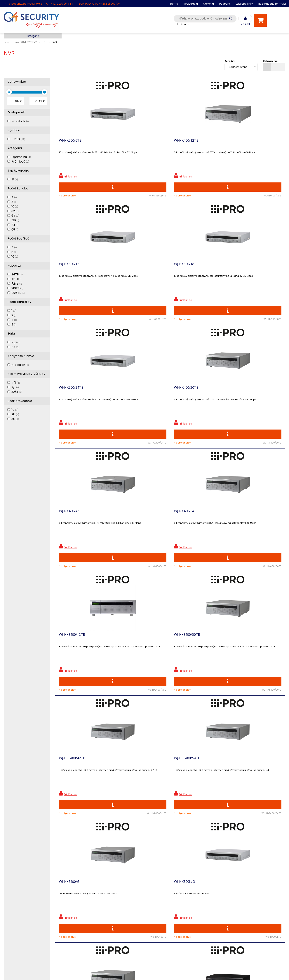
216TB (17, 288)
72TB (17, 284)
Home (174, 4)
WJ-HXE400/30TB (130, 401)
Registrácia (191, 4)
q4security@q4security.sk (25, 4)
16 (15, 206)
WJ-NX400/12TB (129, 143)
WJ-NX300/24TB (71, 272)
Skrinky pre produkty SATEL (94, 911)
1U (15, 410)
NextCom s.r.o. (186, 972)
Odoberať (273, 825)
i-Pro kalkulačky (86, 904)
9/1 (15, 387)
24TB (17, 274)
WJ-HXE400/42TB (187, 401)
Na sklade (20, 121)
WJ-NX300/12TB (186, 143)
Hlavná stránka (15, 879)
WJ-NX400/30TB (129, 272)
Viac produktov (170, 729)
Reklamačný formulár (272, 4)
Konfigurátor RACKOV (90, 924)
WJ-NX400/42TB (186, 272)
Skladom (186, 24)
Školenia (209, 4)
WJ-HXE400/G (69, 530)
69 (15, 229)
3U (15, 419)
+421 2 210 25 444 (62, 4)
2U (15, 414)
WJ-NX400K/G (184, 530)
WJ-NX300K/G (127, 530)
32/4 (17, 392)
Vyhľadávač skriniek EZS (92, 917)
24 (15, 225)
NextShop (128, 972)
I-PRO (18, 139)
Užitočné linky (244, 4)
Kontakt (9, 892)
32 (15, 211)
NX (15, 347)
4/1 (16, 383)
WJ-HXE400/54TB (245, 401)
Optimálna (21, 157)
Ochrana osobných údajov (93, 879)
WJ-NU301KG (127, 659)
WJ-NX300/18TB (244, 143)
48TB (17, 279)
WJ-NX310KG (69, 659)
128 (15, 220)
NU (15, 342)
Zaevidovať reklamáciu (90, 937)
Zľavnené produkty (88, 885)
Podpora (225, 4)
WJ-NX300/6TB (70, 143)
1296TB (18, 293)
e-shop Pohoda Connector (155, 972)
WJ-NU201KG (242, 530)
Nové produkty (85, 892)
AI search (20, 365)
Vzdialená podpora (88, 898)
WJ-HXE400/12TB (72, 401)
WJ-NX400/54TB (244, 272)
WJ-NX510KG (241, 659)
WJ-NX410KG (184, 659)
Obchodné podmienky (90, 930)
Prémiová (20, 162)
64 (15, 216)
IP (15, 179)
